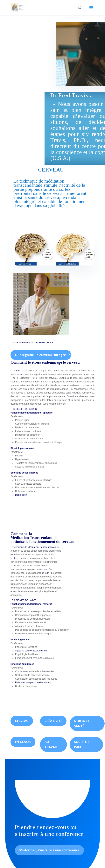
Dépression (21, 495)
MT (49, 573)
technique (28, 181)
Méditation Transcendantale (34, 538)
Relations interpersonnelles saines (33, 683)
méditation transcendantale (39, 183)
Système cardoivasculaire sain (31, 651)
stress (17, 371)
